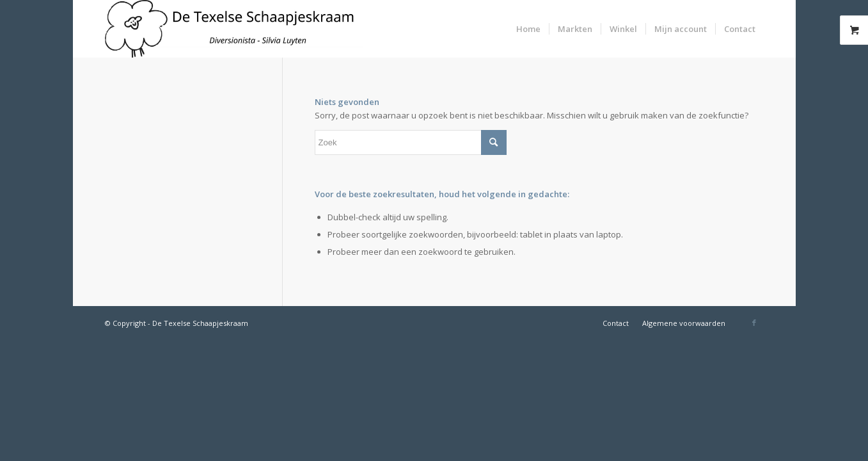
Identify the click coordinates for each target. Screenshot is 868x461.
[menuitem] (528, 29)
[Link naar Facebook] (754, 323)
